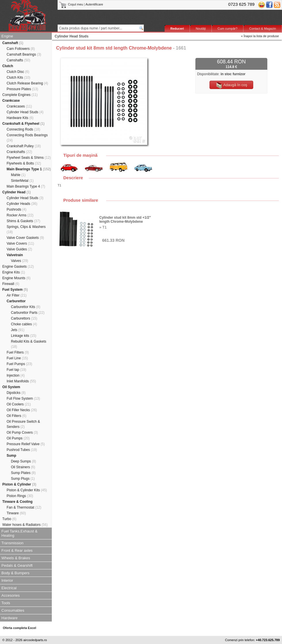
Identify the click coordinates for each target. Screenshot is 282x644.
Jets (18, 330)
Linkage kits (24, 336)
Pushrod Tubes (22, 450)
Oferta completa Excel (20, 628)
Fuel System (15, 290)
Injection (16, 375)
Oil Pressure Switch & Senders (23, 424)
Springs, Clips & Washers (26, 229)
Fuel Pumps (19, 364)
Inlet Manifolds (21, 381)
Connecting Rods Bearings (27, 138)
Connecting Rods (23, 129)
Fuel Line (17, 358)
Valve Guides (19, 249)
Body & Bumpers (16, 573)
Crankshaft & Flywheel (23, 124)
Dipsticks (16, 393)
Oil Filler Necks (22, 410)
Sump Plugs (23, 479)
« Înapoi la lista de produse (260, 36)
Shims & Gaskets (23, 221)
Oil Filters (17, 416)
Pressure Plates (22, 89)
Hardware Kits (20, 118)
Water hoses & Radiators (25, 525)
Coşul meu (72, 4)
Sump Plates (23, 473)
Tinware (16, 513)
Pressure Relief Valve (26, 444)
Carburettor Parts (28, 313)
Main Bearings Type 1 (29, 169)
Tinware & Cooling (17, 502)
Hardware (9, 618)
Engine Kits (14, 272)
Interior (7, 580)
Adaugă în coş (231, 85)
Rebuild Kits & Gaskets (29, 344)
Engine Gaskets (18, 267)
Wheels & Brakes (16, 558)
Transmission (13, 543)
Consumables (13, 610)
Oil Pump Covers (22, 433)
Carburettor (16, 301)
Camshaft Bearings (24, 54)
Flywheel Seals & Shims (29, 158)
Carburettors (24, 318)
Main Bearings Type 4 (26, 186)
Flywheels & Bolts (24, 163)
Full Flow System (23, 399)
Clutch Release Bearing (27, 83)
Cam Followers (21, 49)
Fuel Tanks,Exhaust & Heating (20, 533)
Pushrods (17, 209)
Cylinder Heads (22, 204)
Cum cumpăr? (227, 29)
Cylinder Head (17, 192)
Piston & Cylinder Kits (27, 490)
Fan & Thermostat (24, 507)
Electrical (9, 588)
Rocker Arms (20, 215)
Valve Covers (20, 243)
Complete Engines (20, 95)
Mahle (18, 175)
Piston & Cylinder (19, 484)
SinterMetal (22, 181)
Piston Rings (20, 496)
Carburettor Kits (26, 307)
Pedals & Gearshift (17, 565)
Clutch (8, 66)
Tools (6, 603)
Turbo (9, 519)
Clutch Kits (18, 78)
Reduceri (177, 29)
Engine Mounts (16, 278)
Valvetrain (15, 255)
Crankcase (11, 101)
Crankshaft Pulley (24, 146)
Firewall (11, 284)
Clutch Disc (18, 72)
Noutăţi (201, 29)
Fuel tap (16, 370)
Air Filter (17, 295)
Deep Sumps (23, 461)
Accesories (11, 595)
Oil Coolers (19, 404)
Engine (7, 36)
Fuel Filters (18, 352)
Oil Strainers (23, 467)
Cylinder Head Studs (25, 112)
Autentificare (94, 4)
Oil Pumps (18, 438)
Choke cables (24, 324)
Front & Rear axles (17, 550)
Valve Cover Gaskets (25, 238)
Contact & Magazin (263, 29)
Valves (20, 261)
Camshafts (18, 60)
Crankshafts (19, 152)
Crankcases (19, 106)
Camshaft (13, 43)
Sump (11, 456)
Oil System (11, 387)
